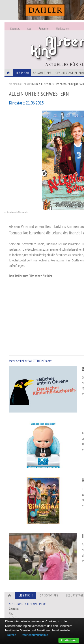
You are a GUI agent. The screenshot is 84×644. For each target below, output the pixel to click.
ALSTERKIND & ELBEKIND (38, 84)
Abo (29, 29)
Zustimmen (69, 640)
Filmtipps (73, 84)
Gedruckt (15, 29)
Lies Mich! (22, 73)
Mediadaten (62, 29)
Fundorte (44, 29)
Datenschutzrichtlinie (34, 635)
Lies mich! (60, 84)
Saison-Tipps (42, 73)
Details (12, 635)
